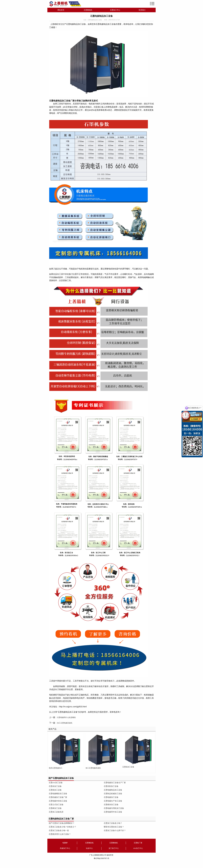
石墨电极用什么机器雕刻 (66, 717)
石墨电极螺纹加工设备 (58, 794)
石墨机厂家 (138, 843)
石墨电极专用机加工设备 (114, 808)
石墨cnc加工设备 (56, 783)
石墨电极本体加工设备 (58, 801)
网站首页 (61, 10)
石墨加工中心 (115, 10)
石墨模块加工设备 (111, 805)
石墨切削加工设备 (111, 786)
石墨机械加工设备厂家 (58, 797)
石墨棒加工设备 (55, 808)
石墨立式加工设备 (56, 805)
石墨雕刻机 (89, 843)
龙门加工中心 (114, 848)
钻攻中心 (89, 848)
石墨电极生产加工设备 (113, 801)
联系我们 (142, 10)
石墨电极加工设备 (111, 797)
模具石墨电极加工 (56, 768)
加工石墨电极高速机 (65, 723)
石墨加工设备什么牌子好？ (115, 830)
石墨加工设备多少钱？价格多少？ (63, 827)
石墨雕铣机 (88, 10)
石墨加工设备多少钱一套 (59, 830)
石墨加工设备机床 (56, 812)
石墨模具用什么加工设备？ (60, 834)
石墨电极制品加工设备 (113, 790)
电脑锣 (65, 843)
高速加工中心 (65, 848)
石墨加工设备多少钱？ (113, 823)
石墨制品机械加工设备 (113, 794)
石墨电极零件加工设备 (113, 812)
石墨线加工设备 (128, 767)
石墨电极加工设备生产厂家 (115, 783)
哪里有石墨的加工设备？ (114, 827)
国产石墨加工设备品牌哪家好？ (62, 823)
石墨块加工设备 (55, 786)
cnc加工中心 (138, 848)
